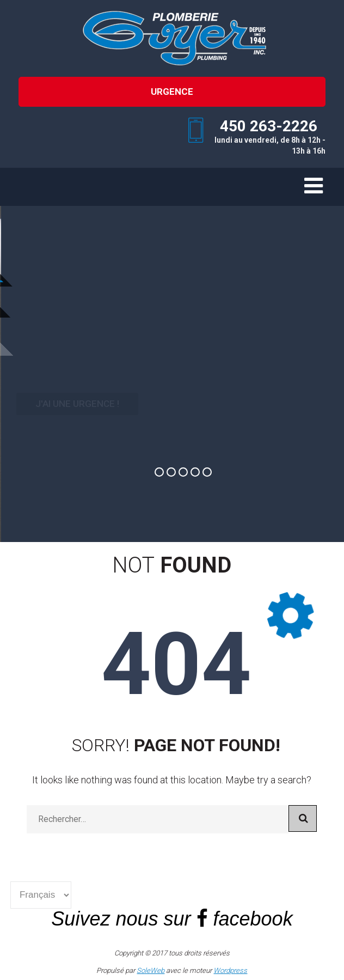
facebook (253, 919)
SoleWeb (150, 970)
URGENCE (172, 92)
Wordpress (230, 970)
